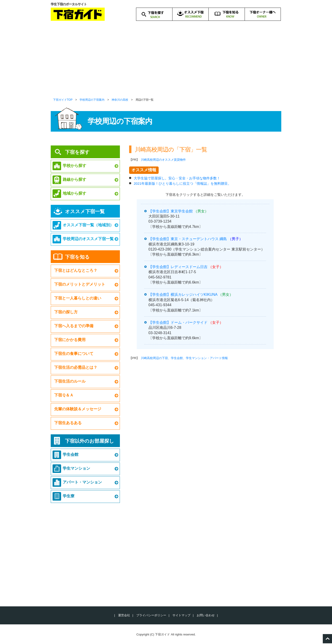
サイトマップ (181, 615)
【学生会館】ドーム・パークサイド (178, 322)
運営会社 (124, 615)
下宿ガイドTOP (63, 100)
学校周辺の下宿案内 (92, 100)
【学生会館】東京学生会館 (171, 211)
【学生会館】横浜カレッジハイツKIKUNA (183, 295)
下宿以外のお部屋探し (90, 441)
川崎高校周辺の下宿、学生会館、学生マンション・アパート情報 (184, 358)
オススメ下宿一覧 (85, 211)
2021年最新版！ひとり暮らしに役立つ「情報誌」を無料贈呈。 (182, 183)
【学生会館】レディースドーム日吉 (178, 267)
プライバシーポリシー (151, 615)
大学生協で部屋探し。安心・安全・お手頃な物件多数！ (177, 178)
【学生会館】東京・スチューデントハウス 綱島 (188, 239)
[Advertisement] (166, 62)
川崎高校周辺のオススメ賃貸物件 (163, 160)
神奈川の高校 (120, 100)
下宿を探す (77, 152)
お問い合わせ (206, 615)
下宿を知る (77, 257)
